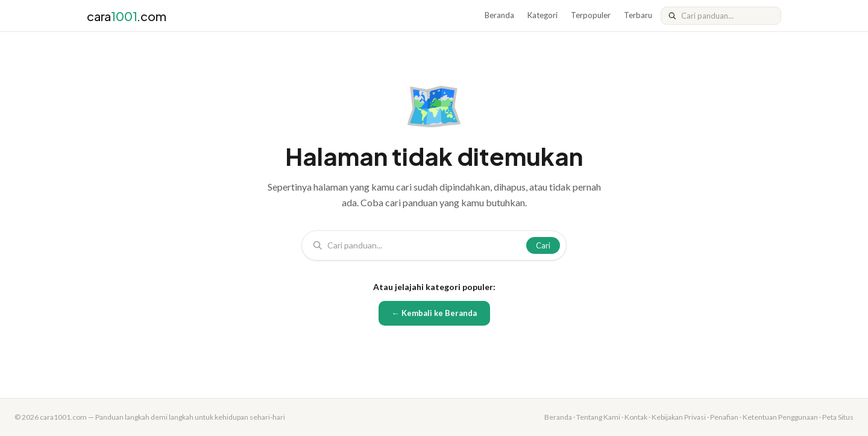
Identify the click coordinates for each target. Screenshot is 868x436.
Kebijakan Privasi (679, 417)
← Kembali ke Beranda (434, 313)
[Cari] (727, 16)
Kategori (542, 15)
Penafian (724, 417)
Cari (543, 245)
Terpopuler (591, 15)
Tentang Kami (598, 417)
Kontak (636, 417)
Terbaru (638, 15)
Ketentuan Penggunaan (780, 417)
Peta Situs (838, 417)
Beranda (499, 15)
